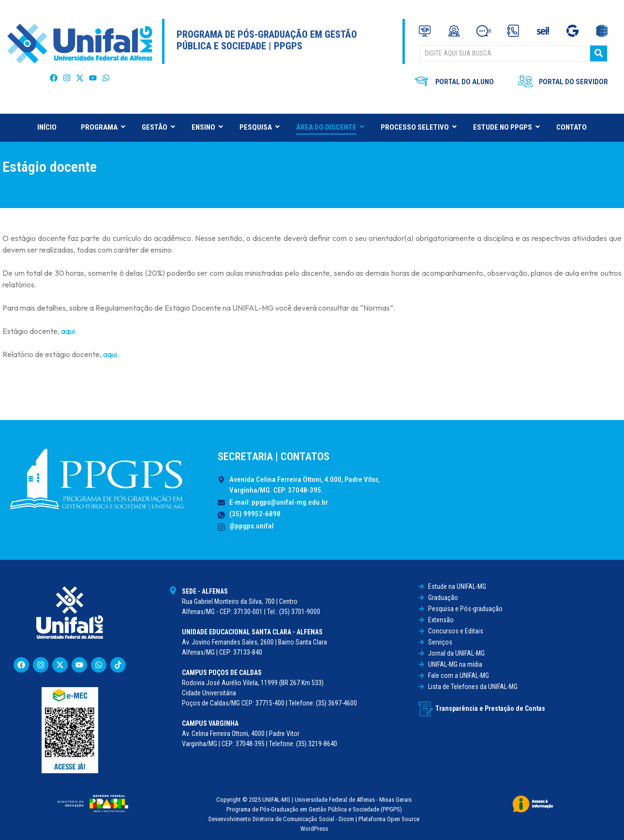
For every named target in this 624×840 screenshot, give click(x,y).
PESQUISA (259, 127)
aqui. (69, 331)
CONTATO (572, 127)
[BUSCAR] (505, 53)
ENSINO (207, 127)
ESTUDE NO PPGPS (506, 127)
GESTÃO (158, 127)
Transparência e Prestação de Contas (490, 708)
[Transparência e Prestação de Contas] (426, 709)
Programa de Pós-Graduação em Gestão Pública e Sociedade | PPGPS (267, 40)
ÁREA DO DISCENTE (330, 127)
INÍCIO (47, 127)
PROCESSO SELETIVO (418, 127)
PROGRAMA (103, 127)
